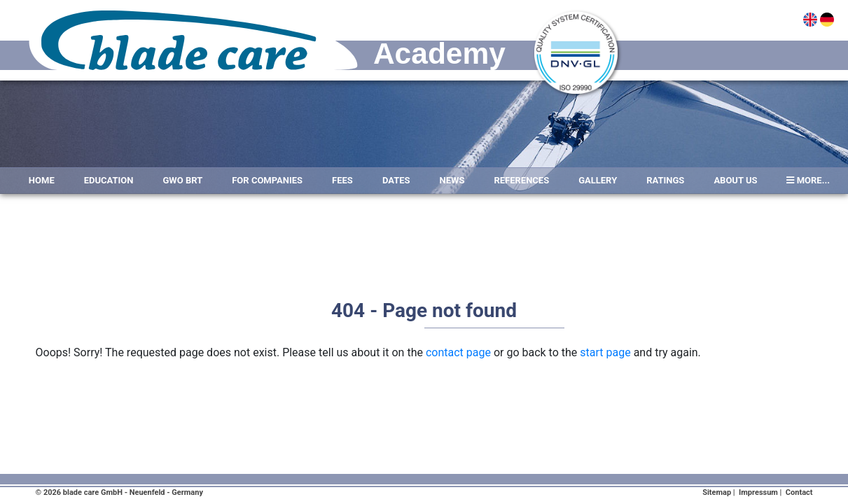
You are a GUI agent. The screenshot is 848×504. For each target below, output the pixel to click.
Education (109, 180)
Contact (799, 492)
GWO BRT (183, 180)
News (452, 180)
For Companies (267, 180)
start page (605, 352)
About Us (735, 180)
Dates (396, 180)
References (521, 180)
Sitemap (717, 492)
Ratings (665, 180)
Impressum (758, 492)
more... (808, 180)
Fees (342, 180)
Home (42, 180)
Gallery (598, 180)
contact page (458, 352)
